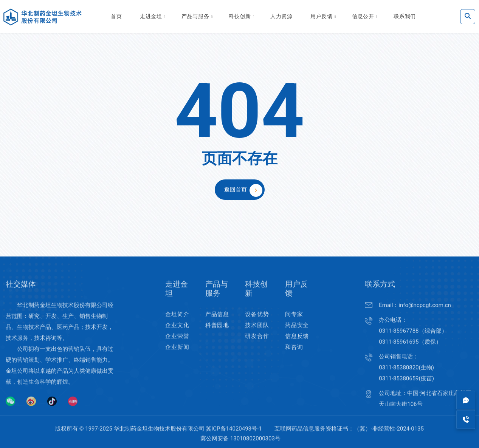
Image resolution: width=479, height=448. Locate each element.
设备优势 (257, 320)
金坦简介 (177, 320)
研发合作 (257, 342)
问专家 (294, 320)
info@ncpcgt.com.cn (425, 311)
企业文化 (177, 331)
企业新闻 (177, 353)
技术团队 (257, 331)
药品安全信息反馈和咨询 (297, 342)
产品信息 (217, 320)
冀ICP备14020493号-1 (234, 434)
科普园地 (217, 331)
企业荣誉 (177, 342)
